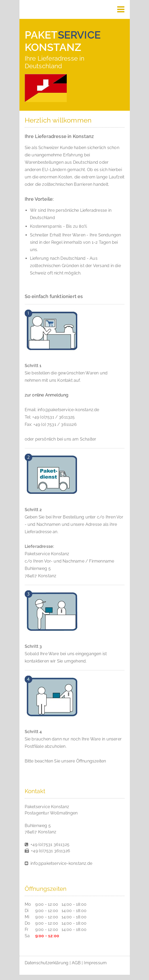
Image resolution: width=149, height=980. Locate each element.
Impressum (95, 963)
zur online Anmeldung (47, 395)
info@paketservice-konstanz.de (61, 863)
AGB (76, 963)
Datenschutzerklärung (47, 963)
